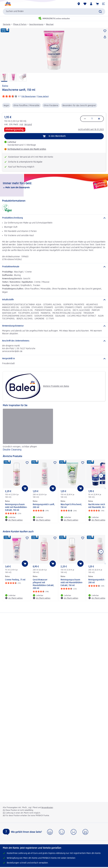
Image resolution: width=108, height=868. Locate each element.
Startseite (7, 24)
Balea (5, 86)
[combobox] (54, 12)
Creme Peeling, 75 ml (15, 580)
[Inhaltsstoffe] (54, 300)
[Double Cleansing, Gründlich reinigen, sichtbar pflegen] (28, 430)
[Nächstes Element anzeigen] (101, 476)
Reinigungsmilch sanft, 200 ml (44, 506)
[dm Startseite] (8, 4)
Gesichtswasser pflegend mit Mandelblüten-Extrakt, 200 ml (43, 584)
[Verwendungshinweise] (54, 326)
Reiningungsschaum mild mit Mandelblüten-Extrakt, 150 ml (16, 507)
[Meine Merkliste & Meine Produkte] (85, 4)
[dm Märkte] (79, 4)
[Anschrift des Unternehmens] (54, 341)
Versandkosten (47, 808)
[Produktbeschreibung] (54, 218)
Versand (28, 125)
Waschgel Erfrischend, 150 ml (71, 506)
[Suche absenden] (100, 12)
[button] (103, 4)
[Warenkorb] (97, 4)
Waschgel (50, 24)
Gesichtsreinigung (36, 24)
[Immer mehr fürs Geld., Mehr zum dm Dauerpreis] (54, 185)
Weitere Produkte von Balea (37, 386)
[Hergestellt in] (54, 359)
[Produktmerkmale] (54, 267)
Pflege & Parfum (20, 24)
